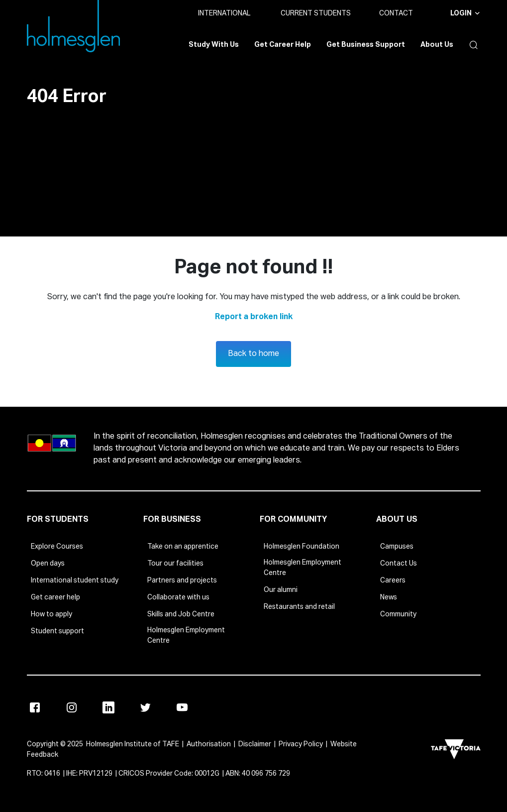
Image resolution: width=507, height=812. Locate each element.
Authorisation (209, 744)
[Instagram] (72, 707)
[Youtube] (182, 707)
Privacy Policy (301, 744)
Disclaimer (255, 744)
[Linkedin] (108, 707)
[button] (472, 45)
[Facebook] (35, 707)
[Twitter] (145, 707)
